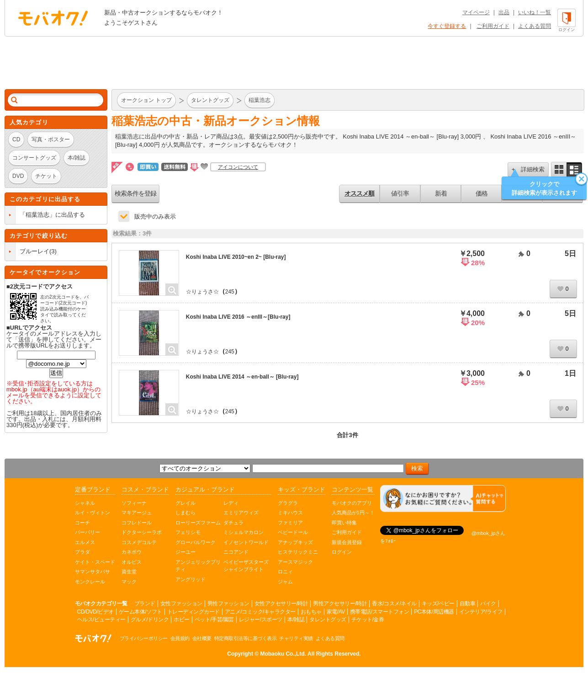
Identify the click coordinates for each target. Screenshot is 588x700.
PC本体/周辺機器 (434, 612)
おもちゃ (311, 612)
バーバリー (87, 532)
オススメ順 (359, 193)
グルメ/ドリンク (150, 620)
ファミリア (290, 523)
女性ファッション (181, 604)
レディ (231, 503)
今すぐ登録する (447, 26)
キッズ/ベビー (438, 604)
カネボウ (132, 552)
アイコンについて (238, 167)
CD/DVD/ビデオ (95, 612)
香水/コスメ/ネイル (394, 604)
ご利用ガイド (493, 26)
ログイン (342, 552)
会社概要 (202, 638)
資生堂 (129, 572)
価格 (482, 193)
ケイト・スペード (95, 562)
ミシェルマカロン (244, 532)
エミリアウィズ (241, 513)
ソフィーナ (134, 503)
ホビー (182, 620)
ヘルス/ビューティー (101, 620)
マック (129, 582)
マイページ (476, 12)
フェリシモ (188, 532)
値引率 (400, 193)
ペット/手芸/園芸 (214, 620)
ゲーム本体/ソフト (140, 612)
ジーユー (185, 552)
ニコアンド (236, 552)
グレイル (185, 503)
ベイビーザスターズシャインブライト (246, 566)
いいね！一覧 (535, 12)
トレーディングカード (193, 612)
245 (230, 292)
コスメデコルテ (139, 542)
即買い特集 (344, 523)
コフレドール (137, 523)
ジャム (285, 582)
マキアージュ (137, 513)
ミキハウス (290, 513)
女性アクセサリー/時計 (281, 604)
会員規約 (180, 638)
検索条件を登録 (135, 193)
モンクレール (90, 582)
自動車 (468, 604)
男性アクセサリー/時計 (340, 604)
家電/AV (336, 612)
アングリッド (191, 579)
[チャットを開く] (443, 499)
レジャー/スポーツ (261, 620)
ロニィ (285, 572)
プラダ (82, 552)
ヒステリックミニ (298, 552)
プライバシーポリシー (144, 638)
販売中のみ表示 (155, 216)
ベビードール (293, 532)
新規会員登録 (347, 542)
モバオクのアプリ (352, 503)
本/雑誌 (296, 620)
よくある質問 (535, 26)
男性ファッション (228, 604)
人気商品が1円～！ (353, 513)
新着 (441, 193)
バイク (488, 604)
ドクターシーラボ (142, 532)
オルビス (132, 562)
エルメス (85, 542)
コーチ (82, 523)
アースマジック (295, 562)
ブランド (145, 604)
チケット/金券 (368, 620)
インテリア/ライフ (481, 612)
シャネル (85, 503)
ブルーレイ (34, 251)
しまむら (185, 513)
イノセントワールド (246, 542)
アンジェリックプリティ (198, 566)
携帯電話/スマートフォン (379, 612)
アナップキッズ (295, 542)
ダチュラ (233, 523)
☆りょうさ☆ (202, 292)
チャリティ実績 (296, 638)
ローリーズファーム (198, 523)
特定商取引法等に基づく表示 (246, 638)
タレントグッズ (328, 620)
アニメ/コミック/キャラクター (260, 612)
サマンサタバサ (93, 572)
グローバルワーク (196, 542)
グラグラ (288, 503)
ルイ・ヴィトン (93, 513)
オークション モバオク (53, 18)
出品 (504, 12)
